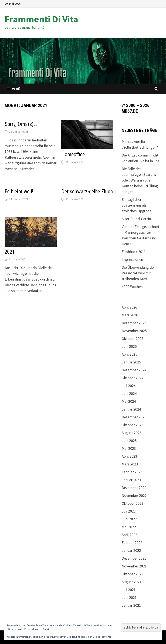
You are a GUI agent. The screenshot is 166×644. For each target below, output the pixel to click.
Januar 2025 (131, 362)
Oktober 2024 (132, 378)
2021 (10, 252)
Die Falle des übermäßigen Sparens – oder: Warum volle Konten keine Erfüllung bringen (140, 180)
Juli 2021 (129, 590)
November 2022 (134, 495)
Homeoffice (73, 154)
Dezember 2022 (134, 488)
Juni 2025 (129, 346)
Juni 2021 (129, 597)
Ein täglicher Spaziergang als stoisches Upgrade (136, 205)
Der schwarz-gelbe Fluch (87, 192)
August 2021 (132, 582)
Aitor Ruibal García (136, 219)
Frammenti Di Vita (41, 19)
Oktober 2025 (132, 339)
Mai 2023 (129, 448)
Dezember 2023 (134, 417)
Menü (13, 89)
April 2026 (129, 307)
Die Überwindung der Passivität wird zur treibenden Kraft (138, 273)
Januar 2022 (131, 550)
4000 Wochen (132, 287)
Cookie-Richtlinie (102, 637)
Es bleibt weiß (19, 192)
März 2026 (130, 315)
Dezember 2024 (134, 370)
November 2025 (134, 331)
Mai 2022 (129, 527)
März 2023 (130, 464)
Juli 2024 (129, 386)
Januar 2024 (131, 409)
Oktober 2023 (132, 425)
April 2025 (129, 354)
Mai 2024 (129, 401)
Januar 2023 (131, 480)
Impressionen (132, 259)
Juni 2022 (129, 519)
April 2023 (129, 456)
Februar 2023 (132, 472)
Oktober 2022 (132, 503)
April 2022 (129, 535)
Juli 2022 (129, 511)
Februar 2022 (132, 543)
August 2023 (132, 433)
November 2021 (134, 566)
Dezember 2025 (134, 323)
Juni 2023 (129, 441)
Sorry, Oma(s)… (21, 124)
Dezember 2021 (134, 558)
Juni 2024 (129, 393)
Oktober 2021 (132, 574)
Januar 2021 (131, 605)
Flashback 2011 (134, 252)
